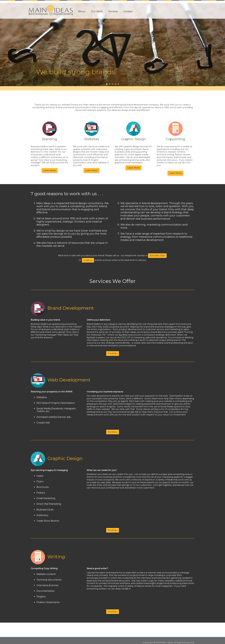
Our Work (97, 11)
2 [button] (110, 84)
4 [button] (115, 84)
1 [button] (107, 84)
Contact (128, 11)
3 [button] (113, 84)
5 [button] (118, 84)
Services (113, 11)
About (82, 11)
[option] (113, 43)
